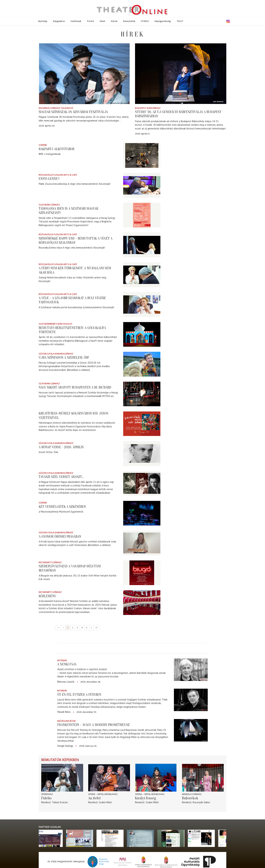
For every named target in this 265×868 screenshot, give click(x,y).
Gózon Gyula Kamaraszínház (56, 354)
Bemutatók (129, 21)
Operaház (47, 794)
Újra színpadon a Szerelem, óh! (64, 357)
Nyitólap (43, 21)
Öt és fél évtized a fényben (79, 695)
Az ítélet (95, 798)
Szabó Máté (105, 802)
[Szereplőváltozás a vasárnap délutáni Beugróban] (142, 573)
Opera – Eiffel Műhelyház (103, 794)
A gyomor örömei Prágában (60, 536)
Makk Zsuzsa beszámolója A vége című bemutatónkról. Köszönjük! (75, 184)
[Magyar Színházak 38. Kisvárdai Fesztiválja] (84, 74)
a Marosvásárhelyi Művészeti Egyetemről (61, 512)
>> (97, 628)
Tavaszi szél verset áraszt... (61, 477)
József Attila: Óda (48, 452)
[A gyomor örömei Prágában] (142, 543)
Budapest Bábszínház (148, 108)
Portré (91, 21)
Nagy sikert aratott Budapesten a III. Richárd (75, 387)
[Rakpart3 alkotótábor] (142, 155)
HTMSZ (145, 21)
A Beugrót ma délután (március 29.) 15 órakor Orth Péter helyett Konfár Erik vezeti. (78, 577)
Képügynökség (163, 21)
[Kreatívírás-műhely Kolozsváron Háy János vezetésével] (142, 424)
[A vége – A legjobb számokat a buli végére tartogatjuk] (142, 305)
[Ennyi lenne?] (142, 185)
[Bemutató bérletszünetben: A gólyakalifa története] (142, 334)
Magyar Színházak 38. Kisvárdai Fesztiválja (73, 112)
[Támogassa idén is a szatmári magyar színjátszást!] (142, 215)
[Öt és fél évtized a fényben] (191, 700)
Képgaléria (59, 21)
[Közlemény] (142, 603)
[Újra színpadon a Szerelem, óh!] (142, 364)
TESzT (180, 21)
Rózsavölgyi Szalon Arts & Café (58, 175)
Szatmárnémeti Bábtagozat (56, 324)
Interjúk (62, 660)
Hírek (102, 21)
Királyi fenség (146, 798)
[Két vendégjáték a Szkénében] (142, 513)
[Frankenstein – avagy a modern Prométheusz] (191, 730)
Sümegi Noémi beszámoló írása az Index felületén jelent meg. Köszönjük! (73, 279)
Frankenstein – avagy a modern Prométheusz (93, 725)
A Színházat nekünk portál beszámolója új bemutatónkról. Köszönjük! (76, 307)
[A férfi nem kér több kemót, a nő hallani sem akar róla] (142, 275)
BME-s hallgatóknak (50, 154)
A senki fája (67, 664)
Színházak (76, 21)
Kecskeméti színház (50, 562)
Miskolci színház (192, 794)
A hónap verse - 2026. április (61, 447)
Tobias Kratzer (60, 802)
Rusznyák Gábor (201, 802)
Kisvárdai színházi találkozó (56, 108)
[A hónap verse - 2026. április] (142, 454)
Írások (114, 21)
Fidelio (46, 798)
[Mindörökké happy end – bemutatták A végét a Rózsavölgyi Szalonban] (142, 245)
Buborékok (190, 798)
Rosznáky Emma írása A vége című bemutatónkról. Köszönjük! (72, 248)
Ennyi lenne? (49, 179)
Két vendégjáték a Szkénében (62, 507)
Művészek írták (67, 721)
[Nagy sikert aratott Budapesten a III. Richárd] (142, 394)
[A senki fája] (191, 670)
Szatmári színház (49, 205)
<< (58, 628)
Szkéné (43, 145)
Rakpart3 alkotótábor (57, 149)
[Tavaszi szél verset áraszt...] (142, 483)
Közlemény (47, 596)
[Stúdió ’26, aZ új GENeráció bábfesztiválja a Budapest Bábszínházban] (181, 74)
